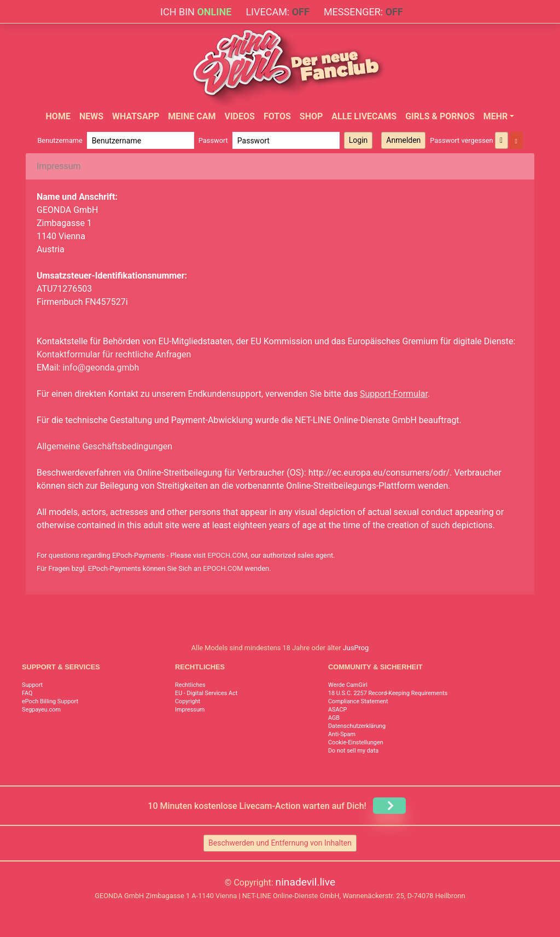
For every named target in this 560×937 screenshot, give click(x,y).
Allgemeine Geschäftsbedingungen (104, 446)
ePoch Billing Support (50, 701)
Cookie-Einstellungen (356, 742)
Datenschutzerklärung (357, 726)
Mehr (496, 116)
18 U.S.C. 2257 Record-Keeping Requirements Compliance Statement (388, 697)
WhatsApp (136, 116)
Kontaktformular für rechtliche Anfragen (114, 354)
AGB (334, 718)
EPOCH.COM (227, 555)
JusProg (356, 648)
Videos (239, 116)
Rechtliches (190, 685)
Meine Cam (192, 116)
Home (58, 116)
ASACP (337, 710)
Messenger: (363, 12)
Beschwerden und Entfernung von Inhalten (280, 843)
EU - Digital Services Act (206, 693)
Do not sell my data (353, 751)
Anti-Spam (342, 734)
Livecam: (277, 12)
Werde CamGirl (348, 685)
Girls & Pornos (440, 116)
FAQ (27, 693)
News (91, 116)
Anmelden (403, 140)
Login (358, 140)
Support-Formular (394, 394)
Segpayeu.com (41, 710)
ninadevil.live (306, 882)
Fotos (277, 116)
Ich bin (196, 12)
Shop (311, 116)
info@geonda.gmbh (101, 368)
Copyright (188, 701)
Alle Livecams (364, 116)
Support (32, 685)
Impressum (190, 710)
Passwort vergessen (461, 140)
